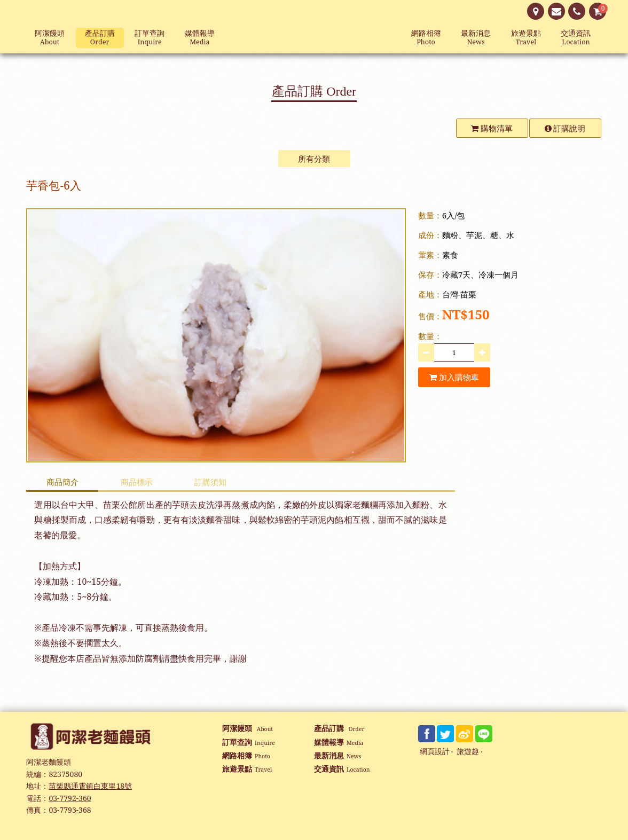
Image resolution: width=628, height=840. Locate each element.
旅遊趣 (468, 752)
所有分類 (314, 159)
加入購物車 (454, 377)
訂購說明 (565, 128)
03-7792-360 (70, 798)
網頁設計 (435, 752)
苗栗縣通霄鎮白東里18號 (90, 786)
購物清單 (492, 128)
